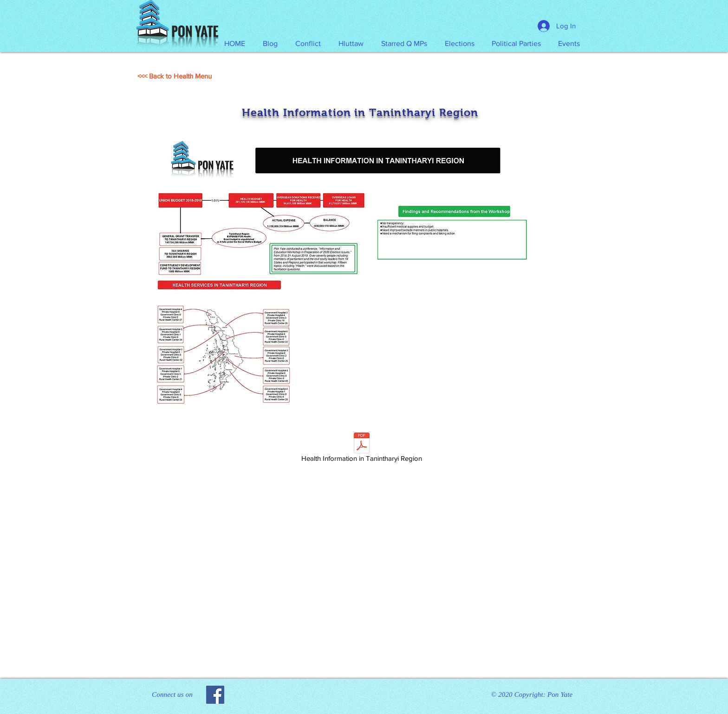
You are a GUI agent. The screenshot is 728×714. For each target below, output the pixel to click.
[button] (351, 44)
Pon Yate (560, 694)
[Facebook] (215, 695)
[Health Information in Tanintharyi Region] (362, 449)
